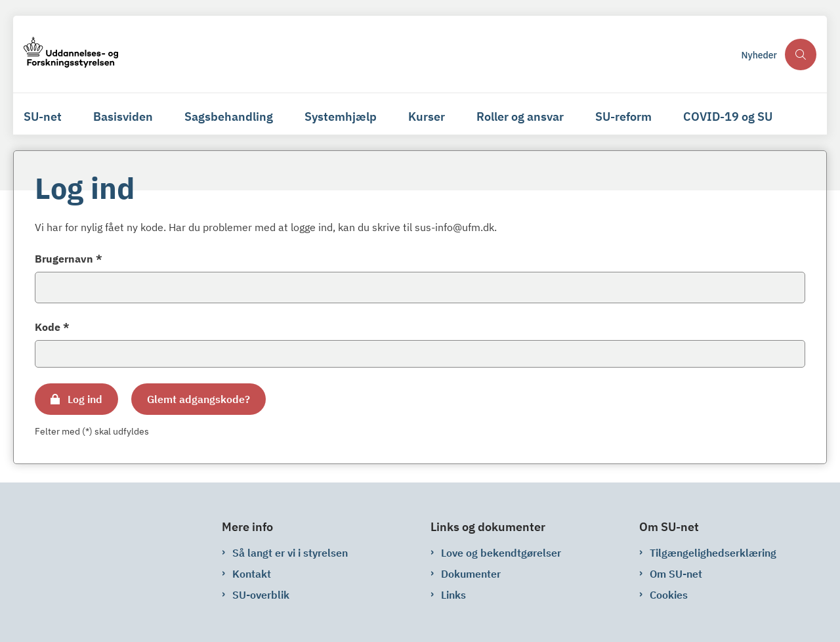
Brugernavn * (69, 259)
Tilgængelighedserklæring (713, 553)
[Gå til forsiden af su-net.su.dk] (71, 54)
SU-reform (623, 117)
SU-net (43, 117)
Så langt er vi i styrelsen (290, 553)
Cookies (669, 595)
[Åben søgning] (801, 54)
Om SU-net (676, 574)
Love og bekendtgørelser (501, 553)
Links (453, 595)
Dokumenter (471, 574)
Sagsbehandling (229, 117)
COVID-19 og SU (728, 117)
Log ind (85, 399)
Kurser (427, 117)
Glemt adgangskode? (199, 399)
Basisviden (123, 117)
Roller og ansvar (520, 117)
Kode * (52, 327)
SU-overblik (261, 595)
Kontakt (252, 574)
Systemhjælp (341, 117)
